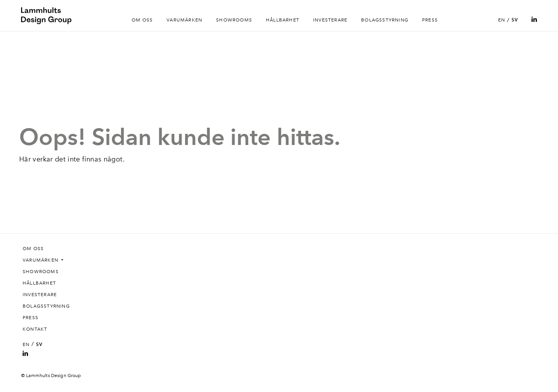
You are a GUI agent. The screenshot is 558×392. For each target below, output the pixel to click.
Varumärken (184, 20)
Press (430, 20)
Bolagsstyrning (385, 20)
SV (515, 20)
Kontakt (35, 329)
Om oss (142, 20)
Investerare (330, 20)
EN (502, 20)
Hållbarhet (283, 20)
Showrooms (234, 20)
